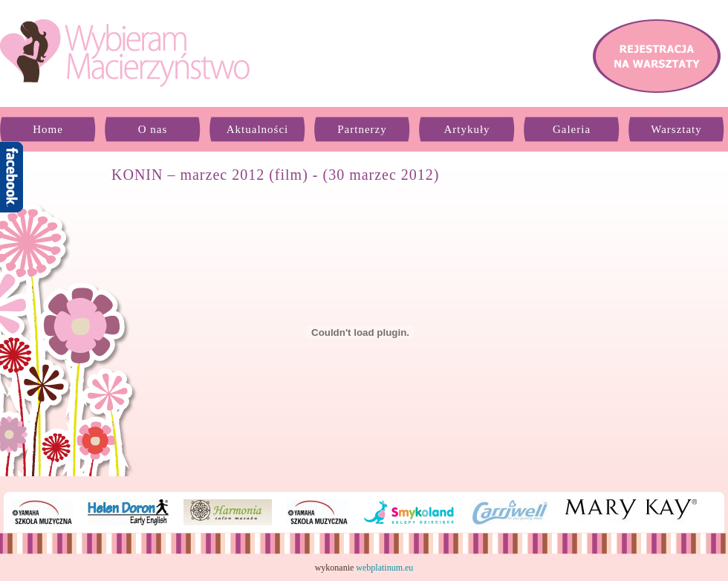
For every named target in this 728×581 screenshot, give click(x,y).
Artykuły (467, 129)
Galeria (572, 129)
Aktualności (258, 129)
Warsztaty (676, 129)
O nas (153, 129)
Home (48, 129)
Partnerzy (362, 129)
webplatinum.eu (384, 568)
